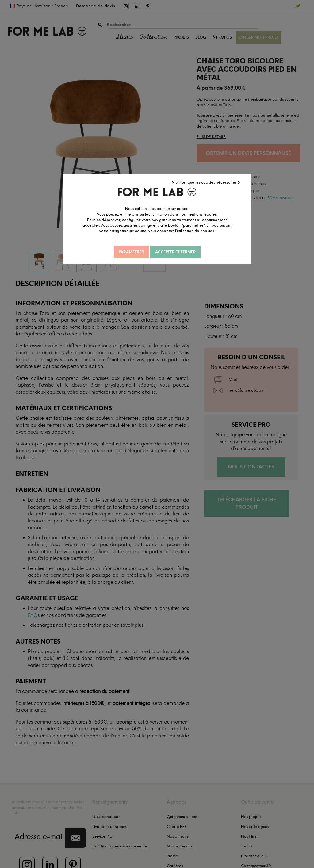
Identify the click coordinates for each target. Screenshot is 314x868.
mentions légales (205, 214)
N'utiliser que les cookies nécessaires (206, 182)
